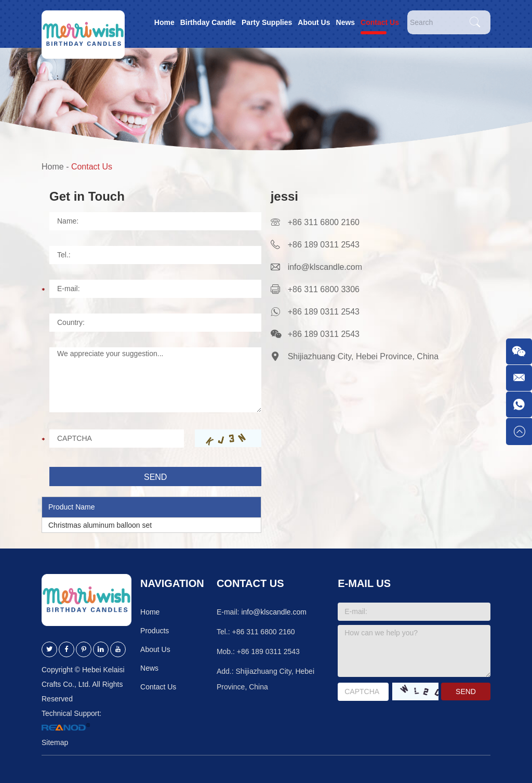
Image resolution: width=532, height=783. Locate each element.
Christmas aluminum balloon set (100, 525)
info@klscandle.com (325, 267)
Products (155, 631)
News (346, 22)
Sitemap (55, 742)
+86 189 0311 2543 (324, 312)
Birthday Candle (208, 22)
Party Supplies (267, 22)
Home (164, 22)
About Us (314, 22)
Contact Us (380, 22)
